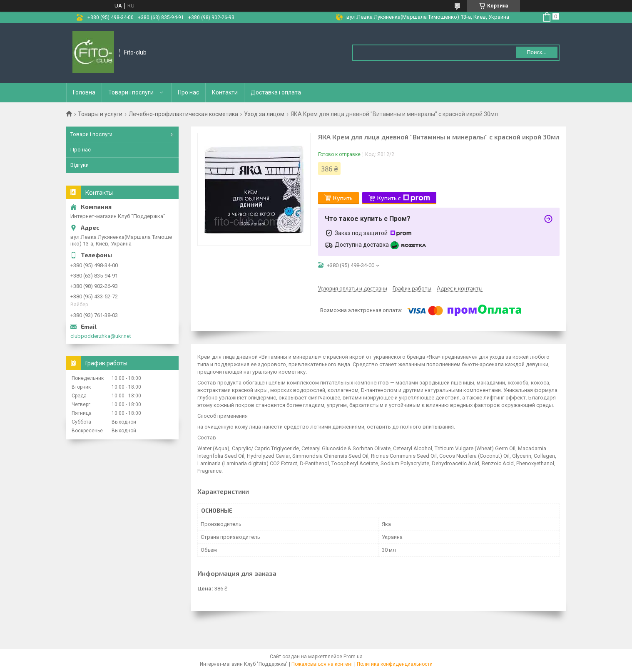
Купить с (404, 198)
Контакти (225, 92)
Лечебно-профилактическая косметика (183, 114)
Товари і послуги (131, 92)
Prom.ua (353, 657)
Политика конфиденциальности (395, 664)
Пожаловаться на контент (322, 664)
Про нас (188, 92)
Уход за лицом (264, 114)
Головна (84, 92)
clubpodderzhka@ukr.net (101, 336)
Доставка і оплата (276, 92)
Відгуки (80, 165)
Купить (343, 198)
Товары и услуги (100, 114)
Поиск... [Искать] (537, 52)
